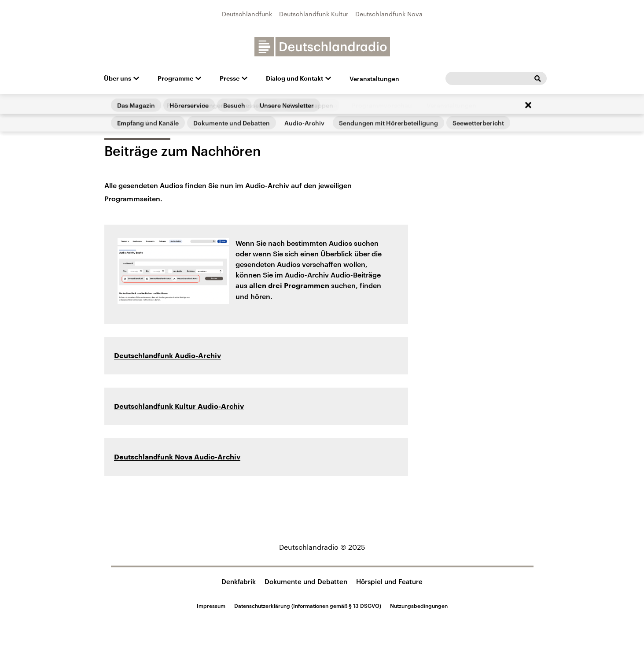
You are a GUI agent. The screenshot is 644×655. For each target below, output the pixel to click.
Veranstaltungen (374, 79)
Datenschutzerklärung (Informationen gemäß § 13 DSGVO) (308, 606)
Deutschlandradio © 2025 (322, 547)
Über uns (118, 78)
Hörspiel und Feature (389, 581)
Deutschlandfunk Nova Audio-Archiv (177, 457)
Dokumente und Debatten (306, 581)
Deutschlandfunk (247, 14)
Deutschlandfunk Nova (389, 14)
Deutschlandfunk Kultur (314, 14)
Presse (230, 78)
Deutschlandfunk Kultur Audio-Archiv (179, 407)
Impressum (211, 606)
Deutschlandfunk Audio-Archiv (167, 356)
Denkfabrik (239, 581)
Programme (175, 78)
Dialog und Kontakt (294, 78)
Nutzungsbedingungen (419, 606)
